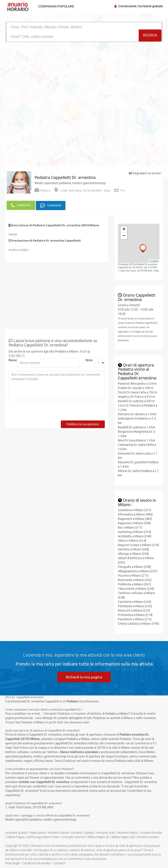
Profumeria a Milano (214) (135, 614)
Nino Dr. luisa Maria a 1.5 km (136, 440)
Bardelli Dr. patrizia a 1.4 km (136, 427)
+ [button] (124, 229)
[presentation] (42, 412)
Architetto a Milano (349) (135, 536)
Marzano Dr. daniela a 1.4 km (137, 413)
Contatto (59, 863)
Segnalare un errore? (145, 173)
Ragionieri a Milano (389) (134, 523)
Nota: (88, 360)
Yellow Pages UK (98, 837)
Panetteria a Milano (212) (135, 619)
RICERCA (150, 36)
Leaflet (154, 261)
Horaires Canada (82, 833)
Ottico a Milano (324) (132, 540)
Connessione (127, 6)
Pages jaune (38, 833)
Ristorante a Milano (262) (135, 579)
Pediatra (42, 191)
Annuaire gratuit (16, 833)
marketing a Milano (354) (135, 531)
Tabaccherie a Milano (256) (136, 588)
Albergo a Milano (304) (133, 553)
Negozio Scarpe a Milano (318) (138, 545)
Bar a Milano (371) (130, 527)
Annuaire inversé (73, 837)
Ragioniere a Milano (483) (135, 518)
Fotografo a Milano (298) (134, 566)
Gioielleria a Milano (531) (135, 510)
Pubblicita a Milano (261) (134, 584)
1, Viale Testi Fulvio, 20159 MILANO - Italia (82, 191)
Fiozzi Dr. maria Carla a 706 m (137, 392)
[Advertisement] (84, 75)
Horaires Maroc (128, 833)
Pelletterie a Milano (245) (135, 606)
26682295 (21, 205)
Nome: (11, 360)
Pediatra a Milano (67, 351)
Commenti (51, 205)
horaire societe (148, 837)
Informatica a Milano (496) (135, 514)
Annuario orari (105, 833)
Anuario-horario (151, 833)
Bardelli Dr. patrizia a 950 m (136, 400)
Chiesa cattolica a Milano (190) (138, 623)
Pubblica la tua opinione (83, 424)
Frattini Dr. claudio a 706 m (136, 387)
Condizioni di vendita (36, 863)
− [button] (124, 236)
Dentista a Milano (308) (134, 549)
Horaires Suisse (58, 833)
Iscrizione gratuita (151, 6)
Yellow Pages (16, 837)
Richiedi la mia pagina (84, 676)
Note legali (12, 863)
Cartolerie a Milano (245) (135, 601)
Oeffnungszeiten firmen (43, 837)
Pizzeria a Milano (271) (133, 575)
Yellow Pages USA (123, 837)
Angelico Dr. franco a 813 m (136, 396)
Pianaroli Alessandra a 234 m (137, 383)
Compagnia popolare (55, 6)
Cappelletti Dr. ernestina (70, 743)
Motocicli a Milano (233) (134, 610)
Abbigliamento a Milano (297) (138, 571)
